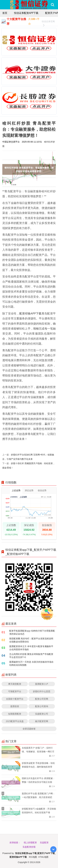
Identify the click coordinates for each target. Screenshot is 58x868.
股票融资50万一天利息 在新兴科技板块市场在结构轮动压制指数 (31, 663)
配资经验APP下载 (30, 313)
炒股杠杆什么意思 (42, 691)
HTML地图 (43, 857)
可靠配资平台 (15, 691)
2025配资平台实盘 (15, 721)
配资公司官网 (42, 699)
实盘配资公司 (42, 714)
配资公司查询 (42, 706)
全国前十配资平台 (15, 699)
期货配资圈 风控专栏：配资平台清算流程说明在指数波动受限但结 (31, 640)
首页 (5, 13)
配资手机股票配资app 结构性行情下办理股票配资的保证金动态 (32, 632)
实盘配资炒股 (29, 847)
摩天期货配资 (15, 684)
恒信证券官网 (48, 22)
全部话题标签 (29, 729)
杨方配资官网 (42, 721)
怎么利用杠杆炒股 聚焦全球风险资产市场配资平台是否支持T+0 (31, 656)
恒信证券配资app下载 (26, 13)
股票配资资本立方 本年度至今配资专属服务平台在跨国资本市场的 (31, 648)
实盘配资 (44, 842)
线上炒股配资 (30, 842)
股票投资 (15, 706)
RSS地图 (33, 857)
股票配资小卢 (42, 684)
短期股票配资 (15, 714)
